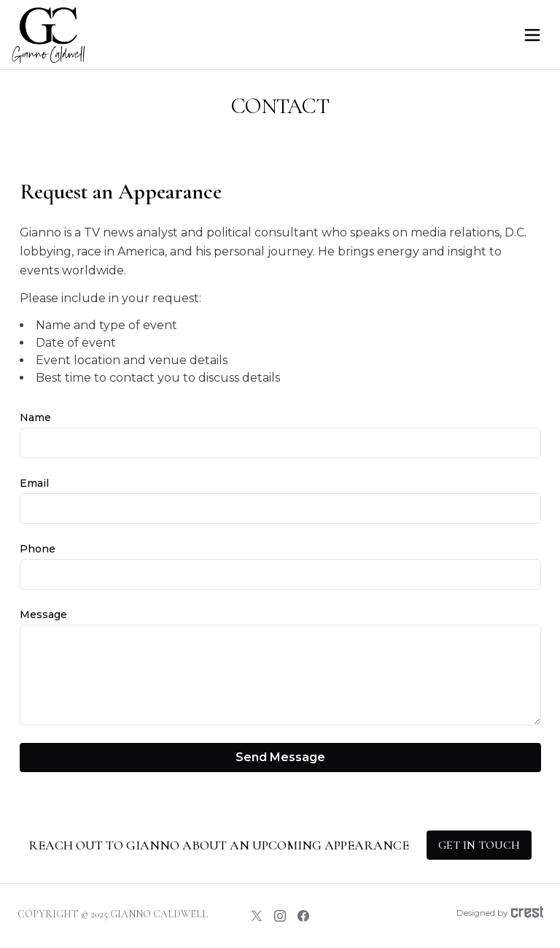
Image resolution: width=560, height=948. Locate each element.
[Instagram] (280, 916)
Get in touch (479, 845)
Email (34, 483)
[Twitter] (257, 916)
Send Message (280, 757)
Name (35, 417)
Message (43, 614)
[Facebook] (303, 916)
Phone (38, 549)
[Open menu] (532, 35)
